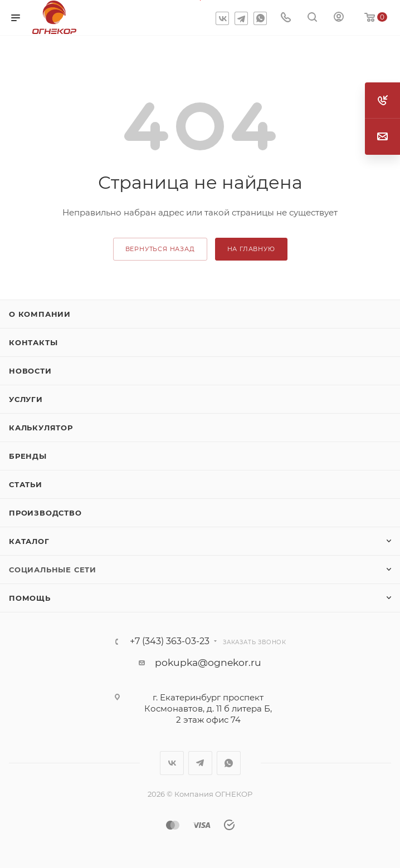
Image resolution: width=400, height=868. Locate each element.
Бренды (28, 456)
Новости (30, 371)
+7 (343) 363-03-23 (170, 641)
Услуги (26, 399)
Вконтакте (222, 18)
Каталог (29, 541)
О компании (40, 314)
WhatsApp (260, 18)
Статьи (26, 484)
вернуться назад (160, 249)
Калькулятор (41, 428)
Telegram (241, 18)
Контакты (33, 342)
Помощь (30, 598)
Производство (45, 513)
